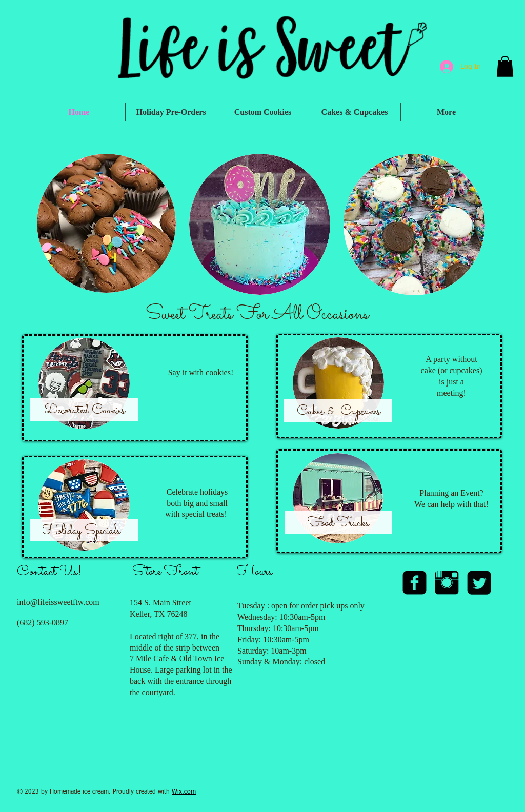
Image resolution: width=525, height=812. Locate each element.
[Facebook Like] (442, 760)
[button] (505, 66)
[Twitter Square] (479, 583)
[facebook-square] (415, 583)
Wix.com (184, 792)
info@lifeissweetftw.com (58, 602)
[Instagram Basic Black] (447, 583)
